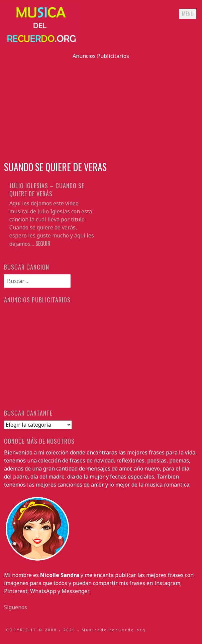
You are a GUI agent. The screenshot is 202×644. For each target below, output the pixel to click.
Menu (188, 14)
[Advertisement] (101, 107)
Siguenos (16, 607)
